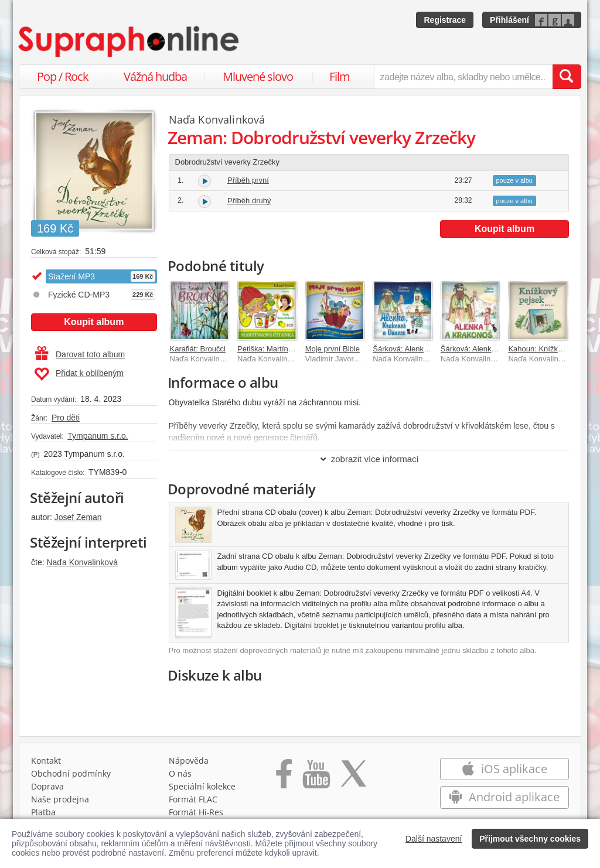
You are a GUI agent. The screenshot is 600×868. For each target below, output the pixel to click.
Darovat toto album (80, 354)
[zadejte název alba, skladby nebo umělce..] (463, 77)
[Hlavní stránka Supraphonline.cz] (129, 42)
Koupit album (94, 322)
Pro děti (66, 418)
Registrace (445, 20)
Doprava (47, 789)
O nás (180, 776)
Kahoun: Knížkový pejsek (551, 349)
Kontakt (46, 763)
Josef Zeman (78, 517)
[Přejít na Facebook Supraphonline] (284, 781)
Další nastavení (434, 839)
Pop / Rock (63, 76)
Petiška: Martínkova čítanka (284, 349)
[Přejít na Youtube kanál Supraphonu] (316, 781)
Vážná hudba (155, 76)
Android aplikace (504, 800)
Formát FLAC (193, 802)
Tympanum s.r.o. (98, 436)
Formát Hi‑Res (196, 815)
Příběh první (248, 180)
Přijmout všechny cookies (530, 839)
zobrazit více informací (369, 459)
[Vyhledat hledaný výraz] (567, 77)
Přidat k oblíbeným (79, 374)
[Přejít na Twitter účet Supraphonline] (353, 781)
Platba (43, 815)
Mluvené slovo (258, 76)
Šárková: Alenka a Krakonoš (488, 349)
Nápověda (189, 763)
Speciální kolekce (202, 789)
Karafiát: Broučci (198, 349)
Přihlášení (509, 20)
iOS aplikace (504, 772)
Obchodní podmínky (71, 776)
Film (340, 76)
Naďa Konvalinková (82, 562)
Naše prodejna (60, 802)
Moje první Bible (333, 349)
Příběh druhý (249, 201)
